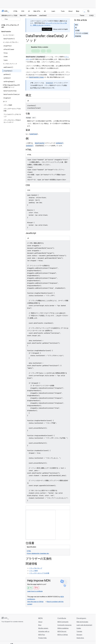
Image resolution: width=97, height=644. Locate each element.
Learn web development (84, 625)
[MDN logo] (5, 618)
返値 (28, 130)
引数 (28, 114)
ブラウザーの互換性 (82, 33)
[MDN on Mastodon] (12, 632)
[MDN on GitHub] (2, 632)
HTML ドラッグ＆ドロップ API (10, 26)
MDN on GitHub (63, 635)
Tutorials (79, 631)
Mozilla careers (43, 628)
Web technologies (82, 622)
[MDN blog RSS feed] (15, 632)
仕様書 (77, 30)
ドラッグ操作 (34, 571)
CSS (28, 185)
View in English (47, 29)
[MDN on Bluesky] (6, 632)
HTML (29, 150)
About (40, 622)
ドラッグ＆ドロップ (36, 568)
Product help (43, 638)
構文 (77, 25)
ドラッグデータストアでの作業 (39, 573)
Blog (78, 11)
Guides (79, 628)
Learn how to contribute (35, 591)
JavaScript (31, 233)
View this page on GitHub (35, 602)
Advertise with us (44, 631)
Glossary (79, 635)
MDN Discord (62, 631)
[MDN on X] (9, 632)
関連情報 (78, 36)
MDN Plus (42, 635)
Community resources (64, 625)
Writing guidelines (63, 628)
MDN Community (63, 622)
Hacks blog (80, 638)
